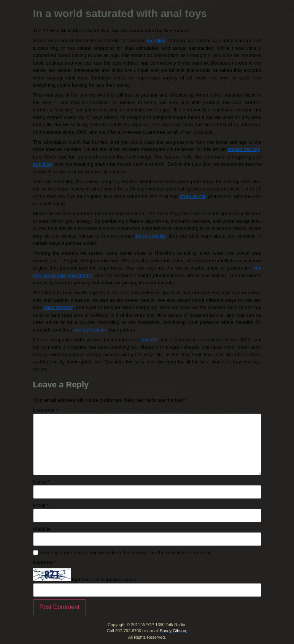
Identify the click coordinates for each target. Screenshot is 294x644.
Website (42, 529)
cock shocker (58, 307)
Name (41, 482)
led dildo (157, 40)
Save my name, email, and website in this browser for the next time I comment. (126, 553)
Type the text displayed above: (105, 580)
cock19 (150, 340)
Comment (45, 410)
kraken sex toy (244, 149)
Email (41, 505)
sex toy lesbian (90, 330)
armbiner (43, 164)
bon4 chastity (151, 236)
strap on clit (193, 196)
